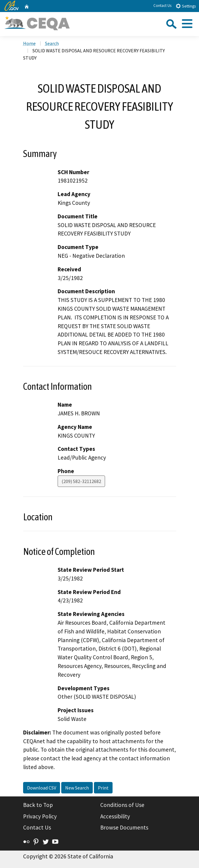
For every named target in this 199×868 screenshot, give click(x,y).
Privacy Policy (40, 816)
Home (29, 43)
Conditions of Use (122, 805)
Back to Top (38, 805)
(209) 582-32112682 (81, 481)
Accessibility (115, 816)
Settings (186, 6)
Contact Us (162, 6)
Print (103, 788)
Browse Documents (124, 827)
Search (52, 43)
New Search (77, 788)
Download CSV (42, 788)
